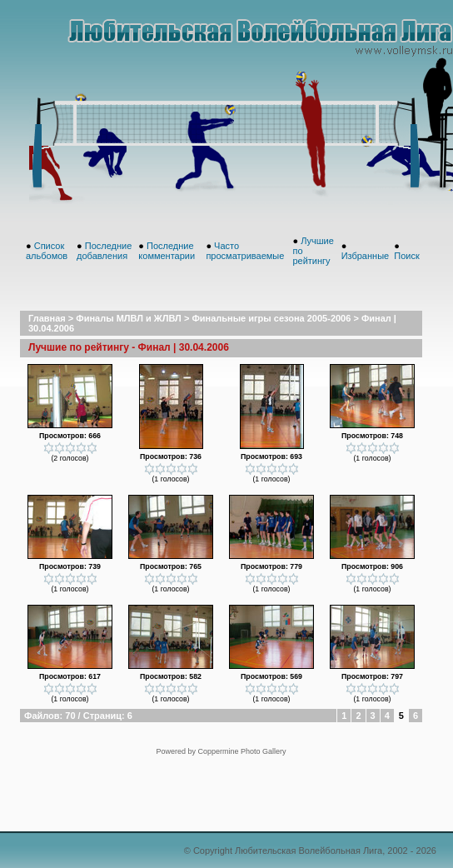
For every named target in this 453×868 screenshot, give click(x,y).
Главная (47, 318)
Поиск (406, 256)
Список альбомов (47, 251)
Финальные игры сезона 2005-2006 (271, 318)
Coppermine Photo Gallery (241, 751)
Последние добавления (104, 251)
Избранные (366, 256)
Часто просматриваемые (245, 251)
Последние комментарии (167, 251)
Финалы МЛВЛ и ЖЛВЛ (129, 318)
